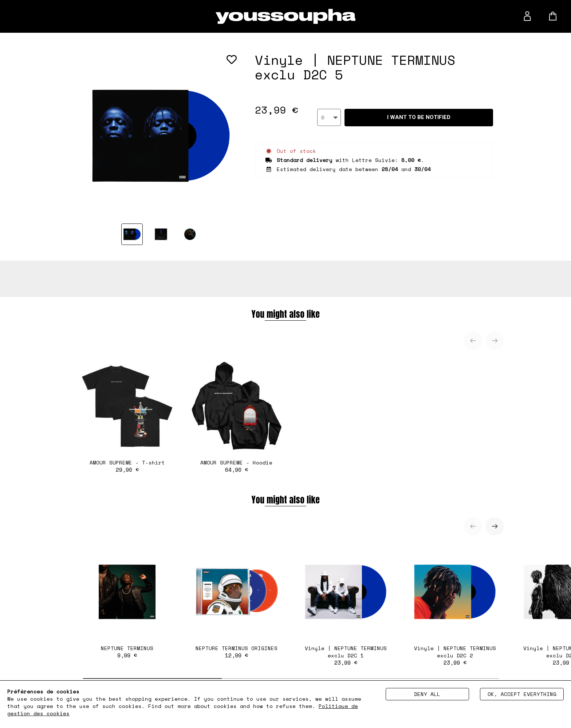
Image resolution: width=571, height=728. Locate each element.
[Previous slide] (473, 341)
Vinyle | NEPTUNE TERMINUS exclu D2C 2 (455, 605)
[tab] (152, 678)
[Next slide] (495, 341)
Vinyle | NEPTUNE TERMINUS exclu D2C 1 (346, 605)
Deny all (427, 694)
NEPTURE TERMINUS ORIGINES (236, 601)
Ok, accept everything (522, 694)
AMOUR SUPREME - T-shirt (127, 415)
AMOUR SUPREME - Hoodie (236, 415)
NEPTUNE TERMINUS (127, 601)
